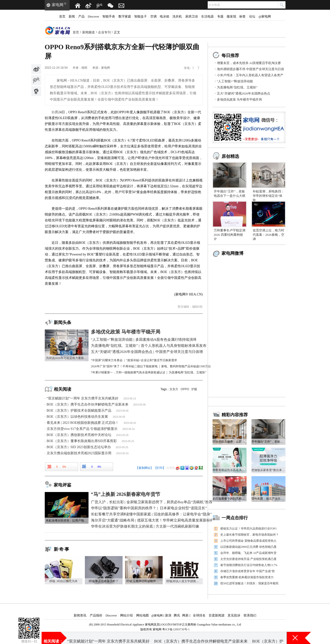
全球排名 (199, 615)
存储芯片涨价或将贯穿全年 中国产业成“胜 (248, 571)
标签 (242, 16)
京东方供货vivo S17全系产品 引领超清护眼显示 (82, 429)
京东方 (174, 389)
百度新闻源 (217, 615)
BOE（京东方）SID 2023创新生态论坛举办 (79, 447)
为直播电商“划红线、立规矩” (237, 87)
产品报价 (96, 615)
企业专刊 (104, 32)
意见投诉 (234, 615)
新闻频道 (89, 32)
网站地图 (143, 615)
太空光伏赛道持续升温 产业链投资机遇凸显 (248, 559)
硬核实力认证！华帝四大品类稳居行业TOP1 (249, 529)
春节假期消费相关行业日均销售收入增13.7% (249, 565)
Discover (94, 16)
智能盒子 (141, 16)
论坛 (252, 16)
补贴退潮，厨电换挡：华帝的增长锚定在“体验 (268, 196)
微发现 (231, 16)
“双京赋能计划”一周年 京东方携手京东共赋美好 (83, 398)
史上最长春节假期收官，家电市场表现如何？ (250, 535)
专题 (220, 16)
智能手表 (109, 16)
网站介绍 (126, 615)
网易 (185, 615)
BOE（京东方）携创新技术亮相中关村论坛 (79, 435)
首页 (62, 16)
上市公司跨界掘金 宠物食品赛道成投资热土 (248, 541)
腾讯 (177, 615)
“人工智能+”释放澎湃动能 (235, 81)
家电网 (58, 5)
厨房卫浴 (192, 16)
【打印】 (160, 468)
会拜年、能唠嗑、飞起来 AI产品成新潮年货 (249, 553)
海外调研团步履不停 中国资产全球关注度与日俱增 (181, 638)
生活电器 (207, 16)
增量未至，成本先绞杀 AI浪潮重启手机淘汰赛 (249, 63)
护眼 (194, 389)
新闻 (72, 16)
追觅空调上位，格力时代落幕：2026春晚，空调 (268, 235)
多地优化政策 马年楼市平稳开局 (239, 99)
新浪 (168, 615)
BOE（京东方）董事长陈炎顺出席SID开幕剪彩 (82, 441)
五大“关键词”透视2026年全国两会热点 (244, 93)
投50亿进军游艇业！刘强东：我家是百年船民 (250, 583)
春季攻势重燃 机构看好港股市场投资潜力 (247, 577)
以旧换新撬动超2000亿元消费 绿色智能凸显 (248, 547)
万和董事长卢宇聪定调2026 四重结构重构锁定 (230, 235)
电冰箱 (165, 16)
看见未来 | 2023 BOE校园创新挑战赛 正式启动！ (83, 423)
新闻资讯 (80, 615)
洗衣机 (177, 16)
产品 (81, 16)
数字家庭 (125, 16)
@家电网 (265, 16)
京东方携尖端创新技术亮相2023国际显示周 (79, 453)
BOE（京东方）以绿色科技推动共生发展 (77, 417)
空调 (153, 16)
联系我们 (250, 615)
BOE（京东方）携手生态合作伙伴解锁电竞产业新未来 (88, 404)
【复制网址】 (144, 468)
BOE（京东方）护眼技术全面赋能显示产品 (79, 411)
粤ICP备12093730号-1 (176, 629)
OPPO (185, 389)
